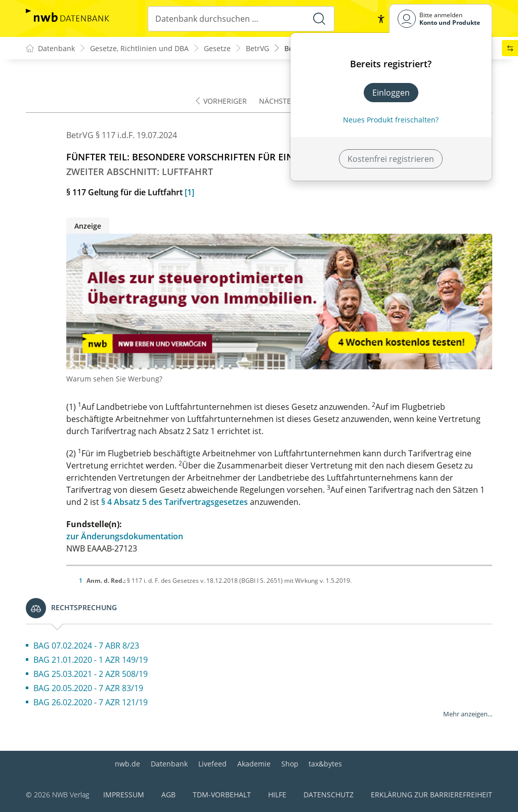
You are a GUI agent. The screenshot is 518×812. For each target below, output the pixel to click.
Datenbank (169, 764)
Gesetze (217, 48)
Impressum (124, 795)
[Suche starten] (319, 19)
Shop (290, 764)
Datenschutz (329, 795)
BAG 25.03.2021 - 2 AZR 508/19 (91, 674)
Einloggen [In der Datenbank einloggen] (391, 93)
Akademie (254, 764)
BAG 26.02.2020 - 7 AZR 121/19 (91, 702)
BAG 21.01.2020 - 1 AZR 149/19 (91, 660)
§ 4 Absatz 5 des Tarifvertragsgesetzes (175, 502)
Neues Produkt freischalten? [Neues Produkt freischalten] (391, 120)
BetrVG (257, 48)
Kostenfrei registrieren (391, 159)
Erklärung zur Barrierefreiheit (431, 795)
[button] (381, 19)
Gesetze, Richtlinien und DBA (139, 48)
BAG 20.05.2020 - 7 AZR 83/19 (88, 688)
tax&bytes (325, 764)
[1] (189, 192)
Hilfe (277, 795)
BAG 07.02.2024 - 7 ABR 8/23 (86, 646)
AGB (168, 795)
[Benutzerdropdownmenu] (441, 18)
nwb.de (127, 764)
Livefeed (212, 764)
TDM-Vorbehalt (222, 795)
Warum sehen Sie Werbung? (114, 379)
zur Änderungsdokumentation (125, 536)
